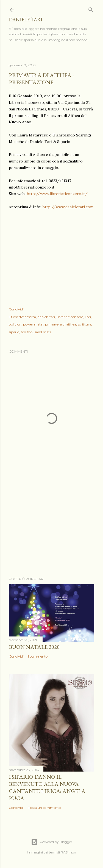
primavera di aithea (61, 324)
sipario (14, 332)
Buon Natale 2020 (34, 647)
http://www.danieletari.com (68, 207)
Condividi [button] (16, 309)
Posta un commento (44, 808)
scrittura (84, 324)
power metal (33, 324)
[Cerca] (91, 9)
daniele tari (26, 20)
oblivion (15, 324)
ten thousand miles (36, 332)
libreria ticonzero (70, 317)
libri (88, 317)
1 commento (38, 656)
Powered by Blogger (52, 842)
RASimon (68, 852)
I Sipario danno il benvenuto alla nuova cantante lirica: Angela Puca (47, 787)
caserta (30, 317)
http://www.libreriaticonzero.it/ (57, 194)
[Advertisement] (51, 529)
